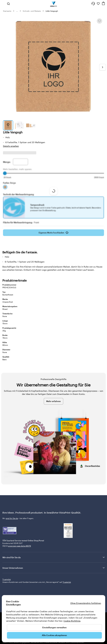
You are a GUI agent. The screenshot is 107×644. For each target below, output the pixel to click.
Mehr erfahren (53, 401)
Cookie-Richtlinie (72, 621)
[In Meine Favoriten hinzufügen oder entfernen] (99, 21)
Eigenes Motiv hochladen (54, 234)
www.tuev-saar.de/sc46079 (19, 546)
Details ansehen (11, 146)
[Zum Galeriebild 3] (31, 125)
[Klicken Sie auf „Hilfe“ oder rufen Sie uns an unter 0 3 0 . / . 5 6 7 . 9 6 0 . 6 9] (93, 4)
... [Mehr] (17, 11)
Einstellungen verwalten (54, 627)
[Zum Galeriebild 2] (19, 125)
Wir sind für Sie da (54, 557)
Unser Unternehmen (54, 568)
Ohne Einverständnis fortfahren (86, 603)
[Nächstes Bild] (102, 67)
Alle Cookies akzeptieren (54, 635)
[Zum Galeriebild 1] (8, 125)
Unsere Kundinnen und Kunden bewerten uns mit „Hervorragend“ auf (37, 582)
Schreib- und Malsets (32, 11)
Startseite (7, 11)
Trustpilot (7, 579)
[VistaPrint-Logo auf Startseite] (53, 4)
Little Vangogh (52, 11)
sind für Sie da (12, 518)
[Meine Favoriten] (98, 4)
